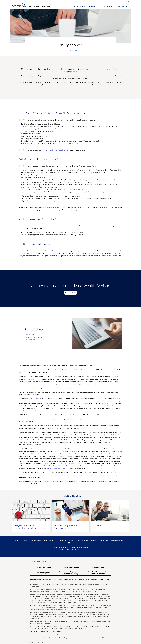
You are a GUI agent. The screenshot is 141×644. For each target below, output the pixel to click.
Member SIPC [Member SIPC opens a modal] (43, 609)
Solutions (93, 6)
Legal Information (50, 541)
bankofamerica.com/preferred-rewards (57, 468)
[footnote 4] (79, 144)
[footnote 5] (57, 159)
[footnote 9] (58, 219)
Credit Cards (30, 335)
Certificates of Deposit (52, 207)
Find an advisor (124, 6)
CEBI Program (27, 411)
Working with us (80, 6)
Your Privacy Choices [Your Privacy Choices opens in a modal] (60, 543)
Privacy (16, 541)
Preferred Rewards (32, 340)
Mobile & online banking (34, 337)
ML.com (71, 541)
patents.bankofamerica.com (73, 549)
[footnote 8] (77, 201)
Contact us (122, 2)
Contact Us (62, 541)
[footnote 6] (57, 185)
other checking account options (55, 150)
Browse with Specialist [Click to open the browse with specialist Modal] (80, 543)
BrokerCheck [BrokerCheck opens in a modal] (104, 541)
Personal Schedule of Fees (33, 399)
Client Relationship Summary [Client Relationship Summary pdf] (89, 591)
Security (24, 541)
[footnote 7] (114, 185)
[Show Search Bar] (129, 2)
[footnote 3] (103, 127)
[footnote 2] (86, 113)
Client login (114, 2)
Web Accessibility (36, 541)
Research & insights (107, 6)
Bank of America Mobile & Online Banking (65, 144)
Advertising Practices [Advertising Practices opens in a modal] (118, 541)
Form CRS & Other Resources (87, 541)
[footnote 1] (83, 45)
